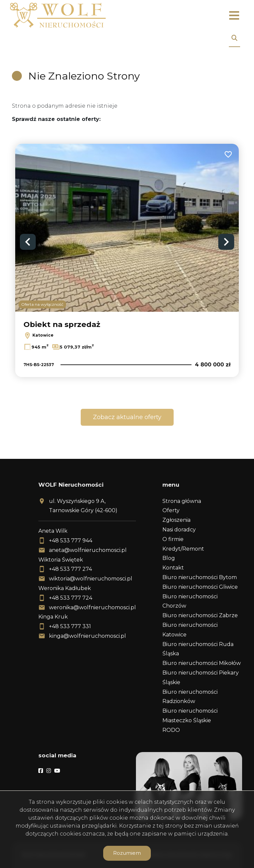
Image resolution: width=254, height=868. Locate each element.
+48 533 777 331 (70, 626)
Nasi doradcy (179, 530)
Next (226, 242)
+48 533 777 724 (71, 598)
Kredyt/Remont (183, 549)
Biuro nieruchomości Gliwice (200, 587)
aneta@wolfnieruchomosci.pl (88, 550)
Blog (169, 558)
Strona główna (182, 501)
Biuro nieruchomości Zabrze (200, 615)
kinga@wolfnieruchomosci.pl (87, 636)
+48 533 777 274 (70, 569)
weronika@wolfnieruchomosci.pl (92, 607)
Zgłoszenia (176, 520)
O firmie (173, 539)
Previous (28, 242)
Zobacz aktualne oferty (127, 417)
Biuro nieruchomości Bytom (200, 577)
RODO (171, 730)
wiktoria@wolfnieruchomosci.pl (91, 579)
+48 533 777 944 (71, 541)
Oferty (171, 510)
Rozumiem (127, 853)
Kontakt (173, 568)
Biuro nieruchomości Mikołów (202, 663)
